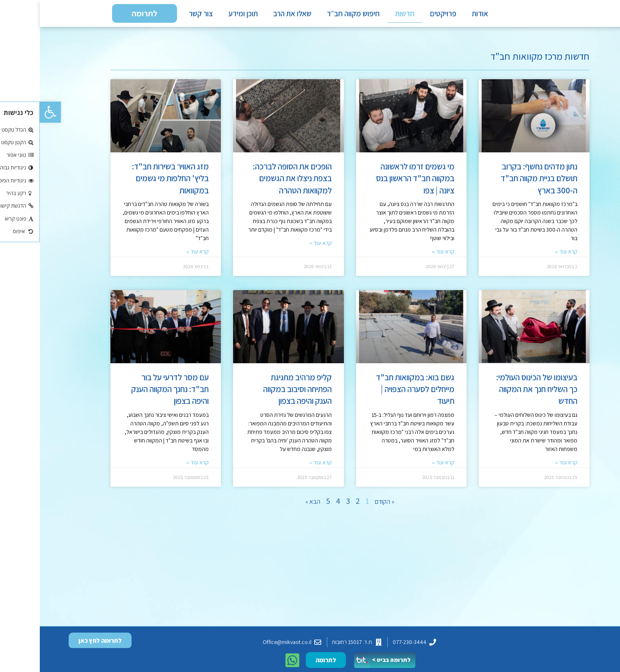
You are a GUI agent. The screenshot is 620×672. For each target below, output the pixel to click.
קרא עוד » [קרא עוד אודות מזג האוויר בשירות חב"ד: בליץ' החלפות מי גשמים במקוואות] (158, 256)
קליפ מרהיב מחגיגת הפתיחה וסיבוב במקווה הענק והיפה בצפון (258, 393)
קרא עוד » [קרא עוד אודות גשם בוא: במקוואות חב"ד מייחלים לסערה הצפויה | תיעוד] (403, 466)
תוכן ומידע (203, 15)
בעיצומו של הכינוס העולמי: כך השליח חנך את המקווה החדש (497, 393)
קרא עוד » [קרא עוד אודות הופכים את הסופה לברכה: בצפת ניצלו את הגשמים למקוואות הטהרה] (281, 247)
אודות (440, 15)
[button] (11, 112)
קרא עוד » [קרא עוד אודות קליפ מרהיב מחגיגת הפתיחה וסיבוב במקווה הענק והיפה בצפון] (281, 466)
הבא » (273, 506)
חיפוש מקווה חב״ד (313, 15)
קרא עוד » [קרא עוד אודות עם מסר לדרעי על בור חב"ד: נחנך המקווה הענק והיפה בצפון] (158, 466)
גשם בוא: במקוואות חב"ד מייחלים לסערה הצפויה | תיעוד (375, 393)
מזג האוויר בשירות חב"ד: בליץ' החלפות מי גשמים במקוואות (131, 182)
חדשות (365, 15)
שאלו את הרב (253, 15)
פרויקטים (403, 15)
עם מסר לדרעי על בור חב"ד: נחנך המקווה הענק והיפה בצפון (130, 393)
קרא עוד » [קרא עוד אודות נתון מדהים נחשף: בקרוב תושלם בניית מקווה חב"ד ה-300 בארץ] (526, 256)
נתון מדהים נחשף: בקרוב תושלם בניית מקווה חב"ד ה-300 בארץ (499, 182)
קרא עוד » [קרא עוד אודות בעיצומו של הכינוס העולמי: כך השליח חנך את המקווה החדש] (526, 466)
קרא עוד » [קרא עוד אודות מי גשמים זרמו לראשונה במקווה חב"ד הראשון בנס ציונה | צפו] (403, 256)
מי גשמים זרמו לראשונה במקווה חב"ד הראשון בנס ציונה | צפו (375, 182)
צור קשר (161, 15)
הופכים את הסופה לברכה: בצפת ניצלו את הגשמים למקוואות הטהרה (253, 182)
